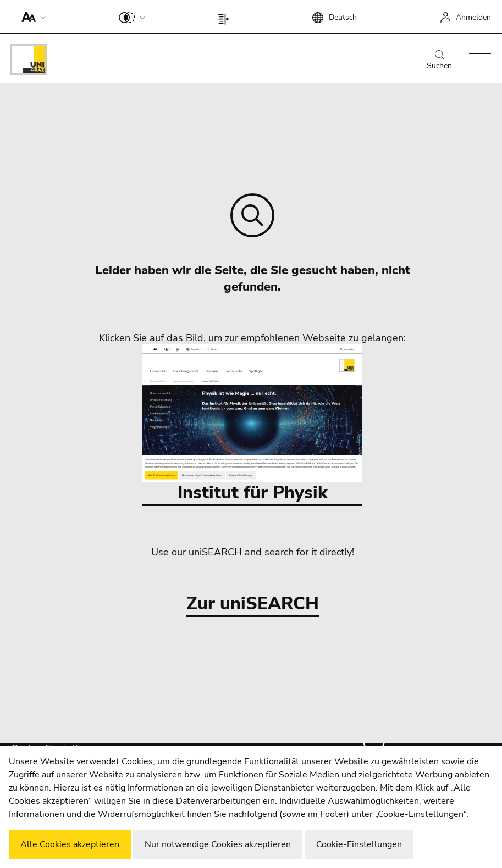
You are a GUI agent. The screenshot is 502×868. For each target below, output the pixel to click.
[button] (31, 16)
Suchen (439, 60)
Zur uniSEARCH (253, 604)
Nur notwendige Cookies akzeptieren (218, 844)
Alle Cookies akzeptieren (70, 844)
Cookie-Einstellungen (359, 844)
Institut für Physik (252, 424)
